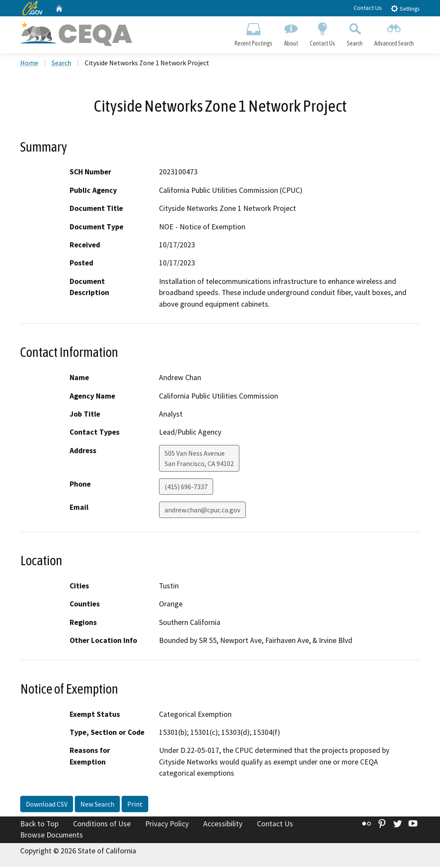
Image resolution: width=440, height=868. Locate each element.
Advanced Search (394, 33)
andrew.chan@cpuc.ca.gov (202, 511)
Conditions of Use (102, 825)
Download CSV (47, 805)
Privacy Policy (167, 825)
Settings (405, 8)
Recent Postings (253, 33)
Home (29, 64)
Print (135, 805)
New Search (97, 805)
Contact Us (368, 8)
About (291, 33)
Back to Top (39, 825)
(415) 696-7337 (186, 488)
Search (355, 33)
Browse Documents (52, 836)
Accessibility (223, 825)
